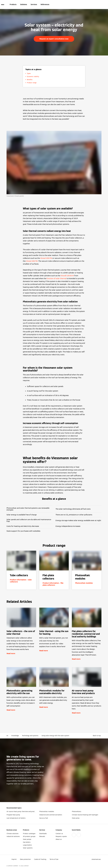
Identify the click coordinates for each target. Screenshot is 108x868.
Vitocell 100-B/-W (67, 276)
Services (34, 4)
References (45, 4)
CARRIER (26, 866)
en (7, 736)
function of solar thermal (57, 279)
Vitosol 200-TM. (32, 261)
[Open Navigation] (3, 5)
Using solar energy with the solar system (55, 736)
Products (13, 4)
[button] (97, 736)
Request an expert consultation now (54, 39)
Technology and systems (30, 736)
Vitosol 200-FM (46, 258)
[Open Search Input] (100, 5)
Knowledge (15, 736)
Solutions (24, 4)
